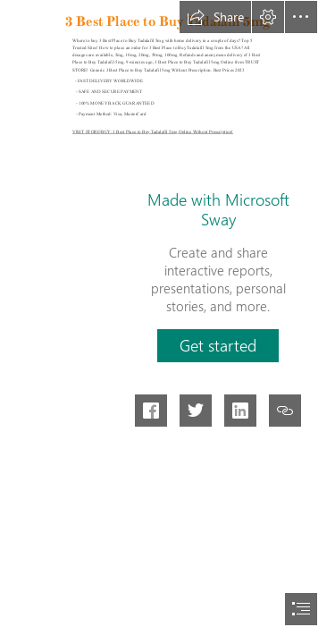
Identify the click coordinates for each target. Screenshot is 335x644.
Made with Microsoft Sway (218, 209)
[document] (167, 322)
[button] (215, 17)
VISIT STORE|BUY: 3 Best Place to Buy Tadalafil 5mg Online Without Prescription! (153, 131)
